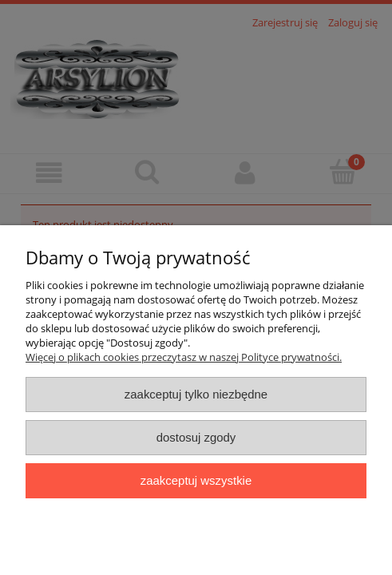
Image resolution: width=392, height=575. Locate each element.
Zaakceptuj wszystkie (196, 480)
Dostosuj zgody (196, 437)
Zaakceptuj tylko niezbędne (196, 394)
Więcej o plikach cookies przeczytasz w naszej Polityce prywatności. (184, 357)
